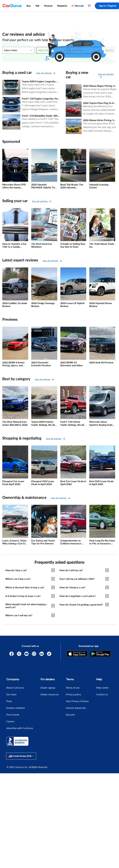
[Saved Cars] (89, 6)
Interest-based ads (76, 708)
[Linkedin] (41, 654)
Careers (10, 721)
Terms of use (73, 688)
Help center (102, 688)
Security (70, 715)
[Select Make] (18, 50)
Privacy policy (73, 694)
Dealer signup (48, 688)
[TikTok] (49, 654)
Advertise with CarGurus (20, 728)
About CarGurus (15, 688)
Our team (11, 694)
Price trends (13, 715)
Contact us (102, 694)
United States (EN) (21, 756)
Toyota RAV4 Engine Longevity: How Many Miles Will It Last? (55, 81)
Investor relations (16, 708)
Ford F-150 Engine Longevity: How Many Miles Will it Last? (54, 98)
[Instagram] (34, 654)
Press (9, 701)
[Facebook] (11, 654)
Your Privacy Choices (77, 701)
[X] (19, 654)
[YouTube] (27, 654)
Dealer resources (50, 694)
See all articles (46, 73)
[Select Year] (86, 50)
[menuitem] (29, 6)
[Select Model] (52, 50)
